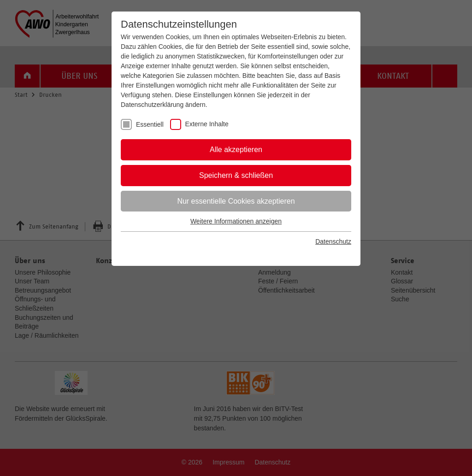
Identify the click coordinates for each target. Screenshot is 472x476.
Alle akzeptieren (236, 150)
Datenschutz (333, 241)
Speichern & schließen (236, 175)
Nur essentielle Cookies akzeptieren (236, 201)
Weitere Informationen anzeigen (236, 221)
